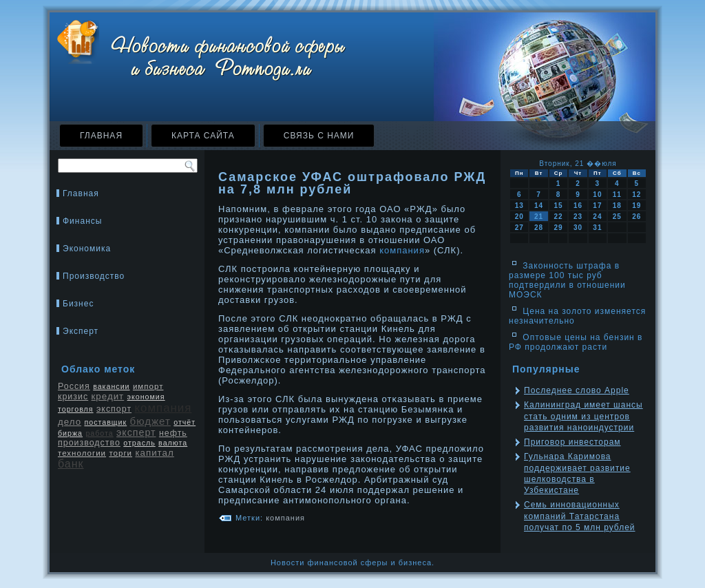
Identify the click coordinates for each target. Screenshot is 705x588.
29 (558, 228)
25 (617, 217)
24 (597, 217)
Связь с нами (319, 136)
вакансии (111, 386)
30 (578, 228)
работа (99, 433)
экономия (146, 397)
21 (539, 217)
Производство (94, 276)
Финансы (82, 221)
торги (120, 453)
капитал (154, 453)
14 (539, 206)
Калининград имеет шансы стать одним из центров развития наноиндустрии (583, 416)
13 (519, 206)
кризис (73, 397)
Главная (101, 136)
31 (597, 228)
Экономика (87, 249)
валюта (173, 443)
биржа (70, 433)
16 (578, 206)
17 (597, 206)
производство (89, 443)
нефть (173, 433)
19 (636, 206)
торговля (76, 409)
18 (617, 206)
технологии (82, 453)
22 (558, 217)
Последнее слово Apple (577, 390)
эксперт (136, 432)
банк (71, 464)
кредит (108, 396)
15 (558, 206)
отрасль (139, 443)
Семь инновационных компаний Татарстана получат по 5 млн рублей (580, 516)
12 (636, 195)
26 (636, 217)
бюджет (150, 421)
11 (617, 195)
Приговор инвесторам (572, 442)
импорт (148, 386)
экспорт (114, 409)
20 (519, 217)
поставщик (105, 422)
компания (163, 408)
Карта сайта (203, 136)
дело (70, 422)
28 (539, 228)
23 (578, 217)
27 (519, 228)
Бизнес (78, 304)
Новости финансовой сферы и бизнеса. (352, 563)
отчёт (185, 422)
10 (597, 195)
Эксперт (81, 331)
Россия (74, 386)
